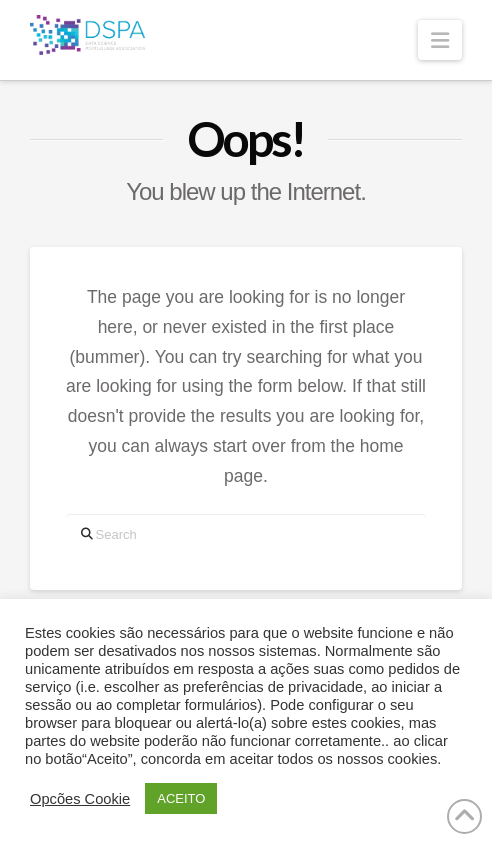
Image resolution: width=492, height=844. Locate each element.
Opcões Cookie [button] (80, 799)
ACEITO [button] (181, 798)
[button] (440, 40)
